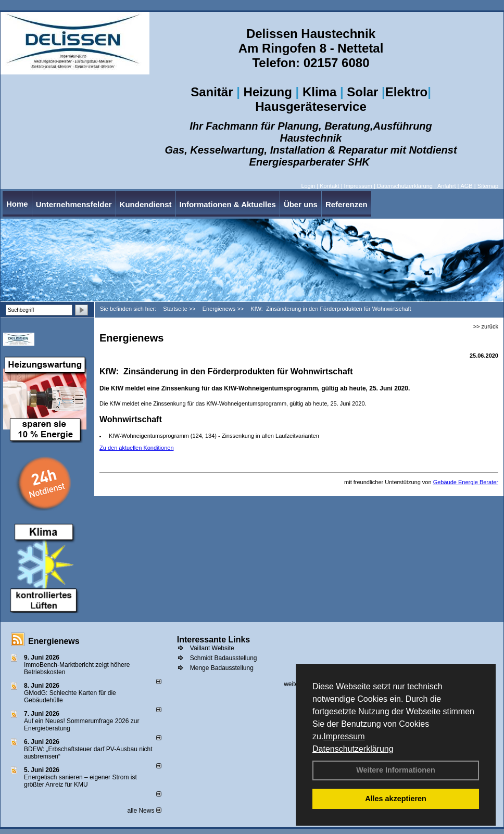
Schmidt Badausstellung (224, 658)
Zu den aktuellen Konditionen (137, 448)
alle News (144, 811)
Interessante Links (214, 640)
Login (308, 186)
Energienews (54, 641)
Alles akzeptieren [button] (396, 799)
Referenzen (346, 204)
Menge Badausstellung (222, 668)
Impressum (344, 736)
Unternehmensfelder (74, 204)
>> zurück (486, 326)
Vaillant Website (212, 648)
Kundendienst (146, 204)
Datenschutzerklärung (353, 749)
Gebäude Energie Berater (466, 482)
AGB (466, 186)
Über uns (301, 204)
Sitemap (488, 186)
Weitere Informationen (396, 770)
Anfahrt (446, 186)
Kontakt (329, 186)
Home (17, 204)
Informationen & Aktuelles (228, 204)
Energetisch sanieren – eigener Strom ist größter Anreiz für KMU (80, 781)
